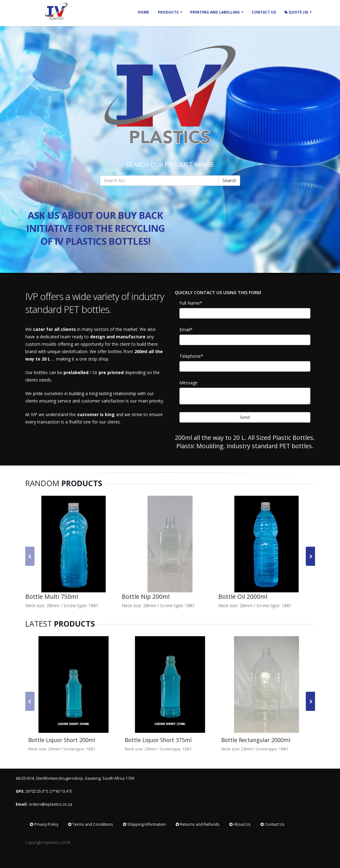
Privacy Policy (44, 824)
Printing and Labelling (215, 12)
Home (143, 12)
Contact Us (272, 824)
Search (229, 180)
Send (245, 417)
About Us (240, 824)
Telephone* (191, 356)
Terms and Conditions (91, 824)
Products (168, 12)
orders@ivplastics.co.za (51, 804)
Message (188, 383)
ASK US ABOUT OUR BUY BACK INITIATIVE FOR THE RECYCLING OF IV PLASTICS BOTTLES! (95, 228)
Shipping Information (144, 824)
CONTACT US (264, 12)
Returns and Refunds (198, 824)
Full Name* (191, 303)
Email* (186, 330)
